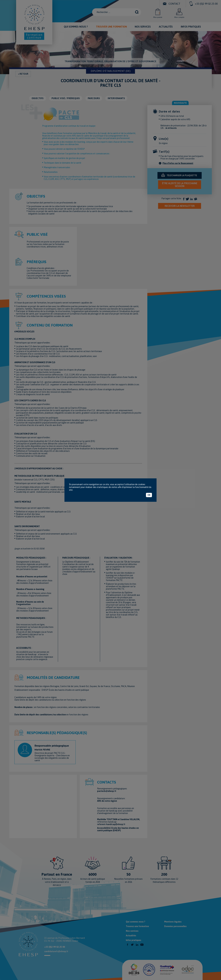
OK (149, 495)
